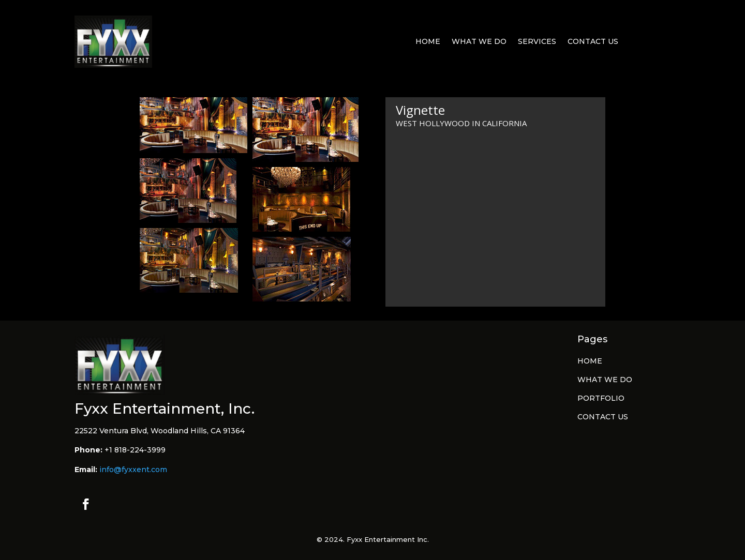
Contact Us (593, 42)
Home (428, 42)
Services (537, 42)
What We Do (479, 42)
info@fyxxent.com (133, 470)
